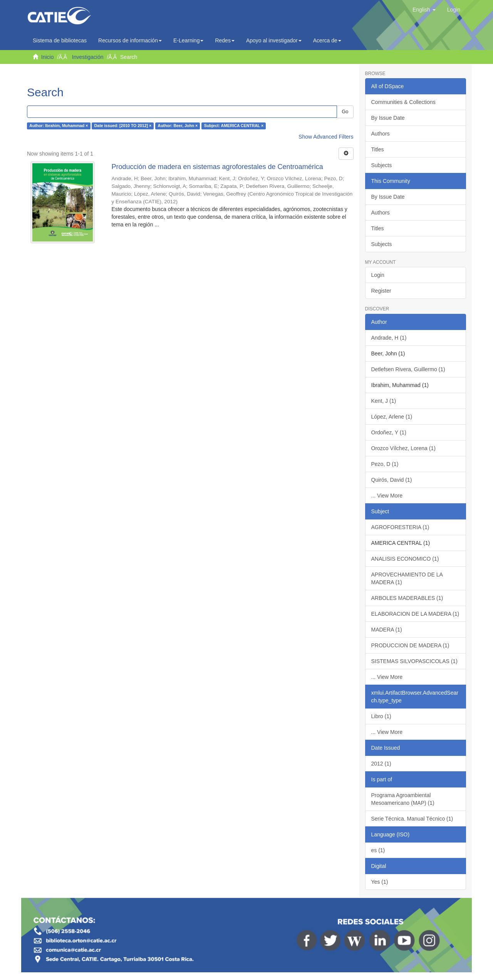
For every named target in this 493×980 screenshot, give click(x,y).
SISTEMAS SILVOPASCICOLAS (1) (414, 661)
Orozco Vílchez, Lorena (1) (403, 448)
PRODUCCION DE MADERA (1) (410, 645)
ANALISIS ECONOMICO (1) (405, 559)
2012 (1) (381, 764)
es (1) (378, 850)
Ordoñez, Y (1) (389, 432)
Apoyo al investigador (274, 40)
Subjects (382, 165)
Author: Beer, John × (178, 126)
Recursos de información (130, 40)
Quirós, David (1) (392, 480)
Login (378, 275)
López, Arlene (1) (392, 417)
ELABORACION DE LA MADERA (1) (415, 614)
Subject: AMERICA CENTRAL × (234, 126)
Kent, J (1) (384, 401)
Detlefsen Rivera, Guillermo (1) (408, 369)
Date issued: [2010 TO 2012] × (123, 126)
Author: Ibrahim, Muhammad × (59, 126)
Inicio (48, 57)
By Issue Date (388, 118)
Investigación (88, 57)
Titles (378, 149)
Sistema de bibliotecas (60, 40)
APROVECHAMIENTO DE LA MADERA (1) (407, 578)
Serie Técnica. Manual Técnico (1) (412, 819)
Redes (225, 40)
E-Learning (189, 40)
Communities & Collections (403, 102)
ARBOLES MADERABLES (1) (407, 598)
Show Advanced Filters (326, 137)
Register (381, 291)
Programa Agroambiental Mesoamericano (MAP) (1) (403, 799)
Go (345, 111)
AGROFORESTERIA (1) (400, 527)
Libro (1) (381, 716)
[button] (424, 10)
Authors (381, 134)
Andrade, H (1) (389, 338)
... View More (387, 496)
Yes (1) (380, 882)
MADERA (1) (387, 630)
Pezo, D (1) (385, 464)
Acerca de (327, 40)
